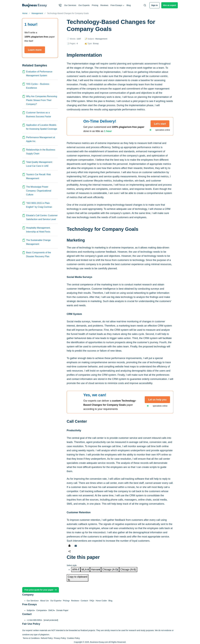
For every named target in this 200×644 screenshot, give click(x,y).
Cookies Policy (73, 638)
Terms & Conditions (31, 638)
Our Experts (84, 5)
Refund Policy (47, 638)
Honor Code (101, 601)
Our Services (70, 5)
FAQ (92, 601)
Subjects (30, 610)
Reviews (104, 5)
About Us (44, 601)
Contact (84, 601)
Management (101, 39)
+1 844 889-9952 (34, 620)
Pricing (95, 5)
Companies (41, 610)
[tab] (76, 570)
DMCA (51, 610)
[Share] (69, 551)
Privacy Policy (60, 638)
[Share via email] (76, 546)
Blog (129, 5)
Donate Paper (62, 610)
